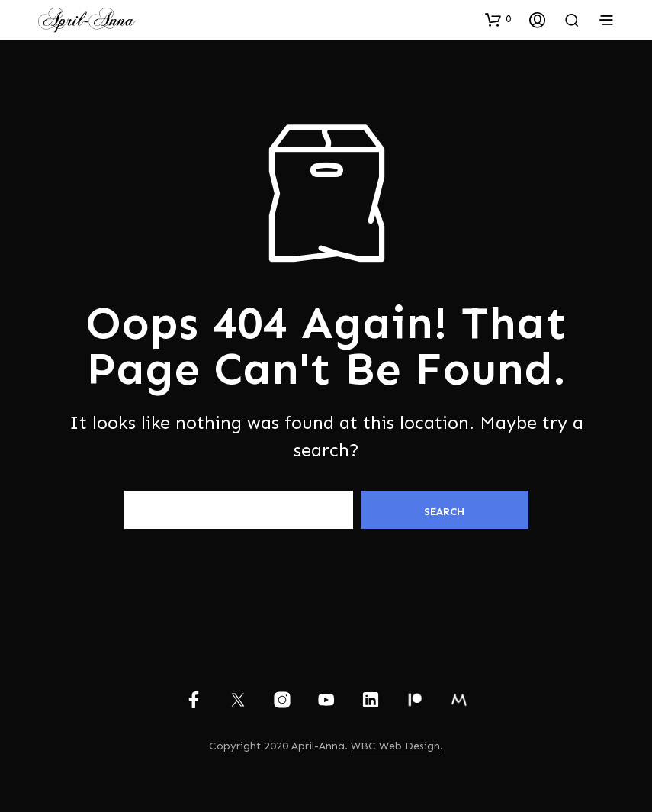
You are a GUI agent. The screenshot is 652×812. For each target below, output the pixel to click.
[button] (498, 19)
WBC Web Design (395, 746)
